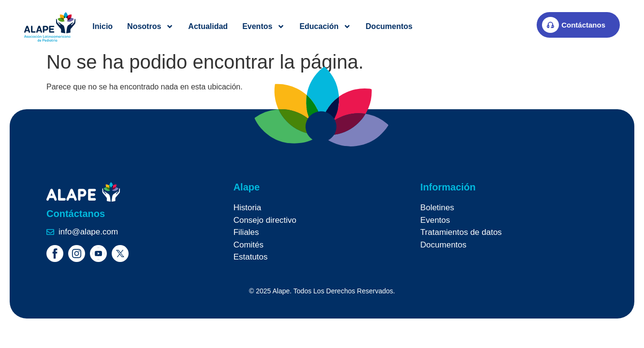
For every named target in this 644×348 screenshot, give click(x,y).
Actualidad (208, 26)
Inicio (102, 26)
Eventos (263, 27)
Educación (325, 27)
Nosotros (150, 27)
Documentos (389, 26)
